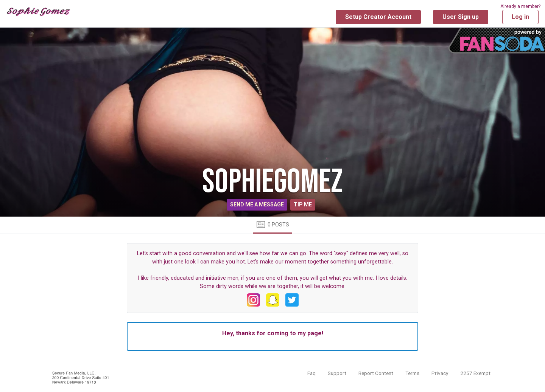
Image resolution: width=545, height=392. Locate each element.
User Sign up (461, 17)
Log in (520, 17)
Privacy (440, 373)
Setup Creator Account (378, 17)
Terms (412, 373)
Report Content (376, 373)
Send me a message (257, 205)
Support (337, 373)
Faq (311, 373)
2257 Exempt (475, 373)
